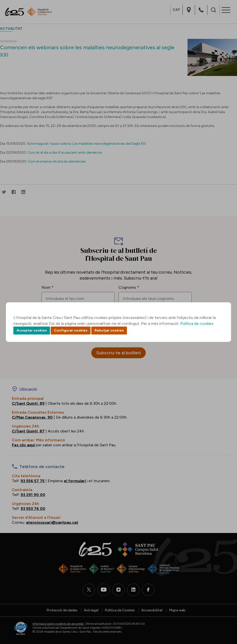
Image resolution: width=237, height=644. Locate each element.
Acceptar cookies (32, 330)
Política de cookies (197, 323)
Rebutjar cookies (109, 330)
